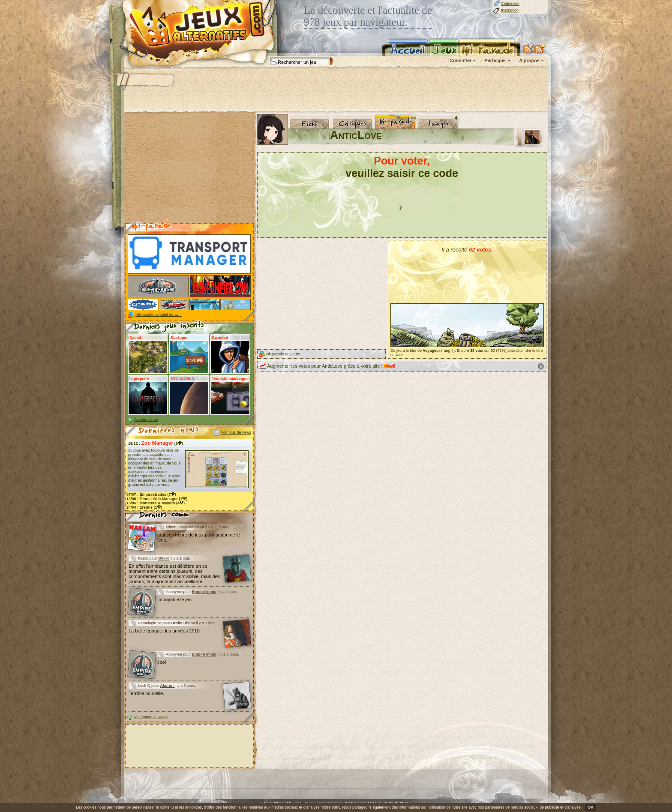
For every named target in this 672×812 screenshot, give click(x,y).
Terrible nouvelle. (146, 693)
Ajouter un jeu (146, 419)
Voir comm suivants (151, 717)
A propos (529, 60)
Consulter (460, 60)
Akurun (168, 686)
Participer (495, 60)
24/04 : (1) (144, 507)
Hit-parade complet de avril (159, 315)
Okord (164, 558)
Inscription (510, 10)
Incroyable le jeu (174, 599)
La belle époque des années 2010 (164, 631)
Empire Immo (204, 592)
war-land (196, 527)
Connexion (510, 3)
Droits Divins (183, 623)
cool (162, 662)
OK (591, 807)
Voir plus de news (236, 432)
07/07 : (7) (151, 494)
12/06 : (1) (157, 499)
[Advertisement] (336, 90)
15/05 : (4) (156, 503)
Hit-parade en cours (283, 354)
